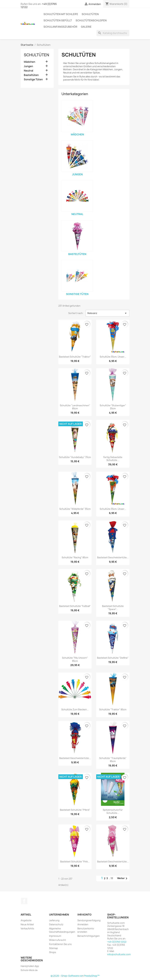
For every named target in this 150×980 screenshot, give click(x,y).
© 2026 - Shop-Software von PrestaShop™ (75, 976)
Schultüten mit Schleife (61, 14)
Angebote (26, 920)
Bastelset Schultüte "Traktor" (75, 357)
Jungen (28, 66)
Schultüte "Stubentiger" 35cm (113, 407)
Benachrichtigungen (89, 936)
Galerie (86, 27)
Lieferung (54, 920)
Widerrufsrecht (57, 940)
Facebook (24, 901)
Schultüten (90, 14)
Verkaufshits (27, 929)
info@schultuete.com (119, 954)
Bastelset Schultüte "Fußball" (75, 606)
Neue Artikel (27, 924)
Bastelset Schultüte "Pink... (75, 862)
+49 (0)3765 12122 (117, 942)
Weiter (123, 878)
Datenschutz (56, 924)
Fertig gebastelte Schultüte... (113, 459)
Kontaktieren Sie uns (60, 944)
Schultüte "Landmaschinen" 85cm (75, 407)
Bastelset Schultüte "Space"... (113, 608)
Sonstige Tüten (33, 79)
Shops (53, 952)
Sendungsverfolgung (89, 920)
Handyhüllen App (30, 966)
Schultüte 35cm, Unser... (113, 357)
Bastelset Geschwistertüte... (113, 557)
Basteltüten (31, 75)
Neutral (28, 71)
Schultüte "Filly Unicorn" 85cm (75, 659)
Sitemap (53, 948)
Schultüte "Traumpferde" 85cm (113, 760)
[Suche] (113, 33)
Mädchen (29, 62)
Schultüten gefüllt (58, 20)
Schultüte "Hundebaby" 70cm (75, 457)
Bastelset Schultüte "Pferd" (75, 810)
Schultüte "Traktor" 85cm (113, 709)
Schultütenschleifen (91, 20)
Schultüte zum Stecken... (75, 709)
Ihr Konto (84, 915)
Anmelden (83, 924)
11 (112, 878)
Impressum (55, 936)
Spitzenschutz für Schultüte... (113, 811)
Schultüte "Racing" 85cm (75, 557)
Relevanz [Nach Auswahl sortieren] (107, 313)
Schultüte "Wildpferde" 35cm (75, 509)
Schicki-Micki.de (29, 970)
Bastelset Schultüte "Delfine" (113, 658)
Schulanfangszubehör (60, 27)
